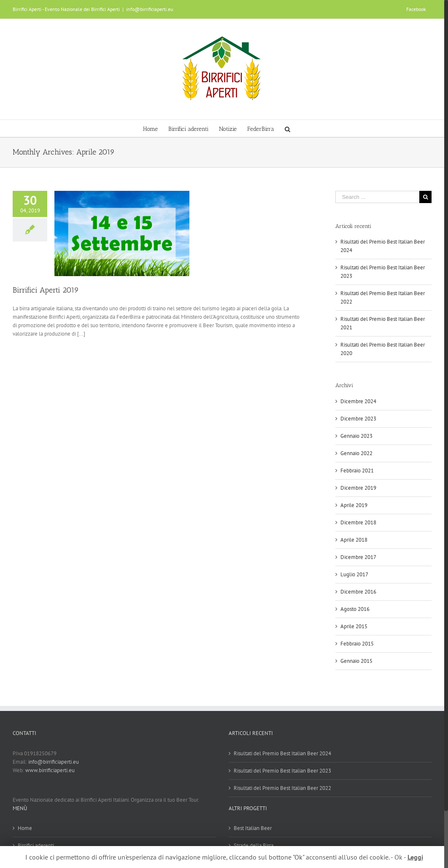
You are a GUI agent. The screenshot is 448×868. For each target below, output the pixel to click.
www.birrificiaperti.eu (50, 770)
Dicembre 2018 (358, 522)
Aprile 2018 (354, 540)
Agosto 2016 (355, 609)
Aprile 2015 (354, 626)
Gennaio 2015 (356, 661)
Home (25, 828)
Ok (398, 857)
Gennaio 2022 (356, 453)
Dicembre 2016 (358, 592)
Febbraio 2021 (357, 471)
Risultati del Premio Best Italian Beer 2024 (282, 753)
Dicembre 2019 (358, 488)
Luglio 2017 (354, 574)
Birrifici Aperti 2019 (46, 290)
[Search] (288, 128)
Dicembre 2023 (358, 419)
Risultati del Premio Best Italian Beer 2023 (282, 771)
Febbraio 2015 (357, 644)
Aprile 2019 (354, 505)
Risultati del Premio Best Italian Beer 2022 (282, 788)
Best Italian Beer (253, 828)
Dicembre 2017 (358, 557)
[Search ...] (377, 197)
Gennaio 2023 (356, 436)
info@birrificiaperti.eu (150, 9)
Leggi (415, 857)
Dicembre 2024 (358, 401)
